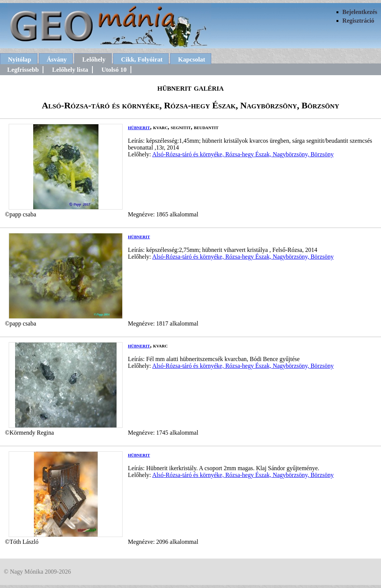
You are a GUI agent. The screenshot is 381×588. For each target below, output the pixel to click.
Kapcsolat (192, 59)
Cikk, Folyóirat (142, 59)
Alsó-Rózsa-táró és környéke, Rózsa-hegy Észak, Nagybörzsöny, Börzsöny (243, 154)
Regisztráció (358, 21)
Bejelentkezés (360, 12)
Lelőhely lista (70, 70)
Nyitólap (20, 59)
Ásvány (57, 59)
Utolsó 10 (114, 70)
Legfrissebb (23, 70)
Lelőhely (94, 59)
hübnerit (139, 127)
